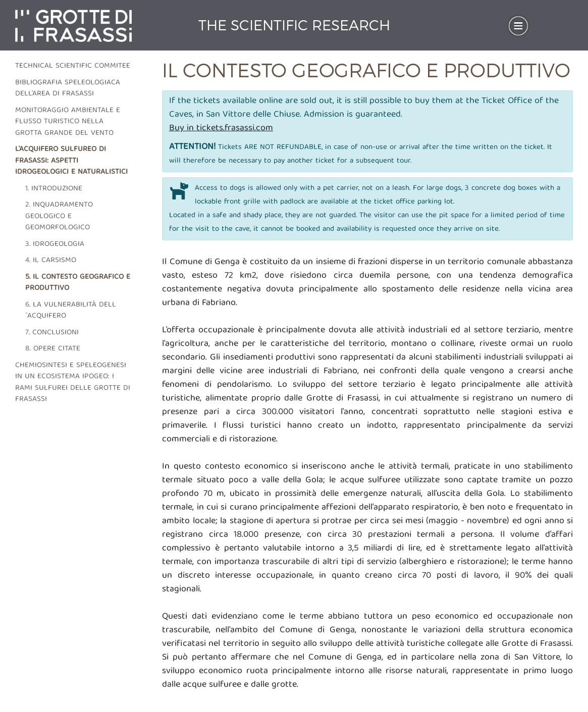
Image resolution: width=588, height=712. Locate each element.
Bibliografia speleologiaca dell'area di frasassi (68, 89)
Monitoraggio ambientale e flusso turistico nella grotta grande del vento (68, 122)
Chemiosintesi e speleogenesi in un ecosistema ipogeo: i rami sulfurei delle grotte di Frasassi (73, 383)
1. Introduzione (54, 189)
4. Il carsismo (51, 261)
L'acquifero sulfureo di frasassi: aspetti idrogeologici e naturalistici (71, 161)
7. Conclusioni (52, 333)
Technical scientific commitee (73, 66)
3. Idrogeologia (55, 244)
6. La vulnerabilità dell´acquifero (71, 311)
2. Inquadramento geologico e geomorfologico (59, 216)
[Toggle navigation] (518, 26)
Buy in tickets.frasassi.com (221, 129)
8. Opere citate (53, 349)
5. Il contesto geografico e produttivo (78, 283)
